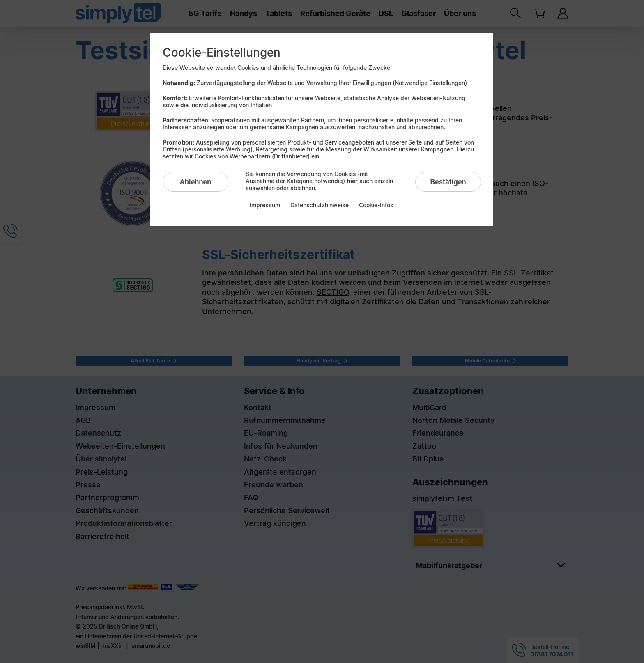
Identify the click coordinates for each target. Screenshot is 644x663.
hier (352, 181)
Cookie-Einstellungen (222, 53)
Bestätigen (448, 182)
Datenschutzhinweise (320, 205)
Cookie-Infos (376, 205)
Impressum (265, 205)
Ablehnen (196, 182)
